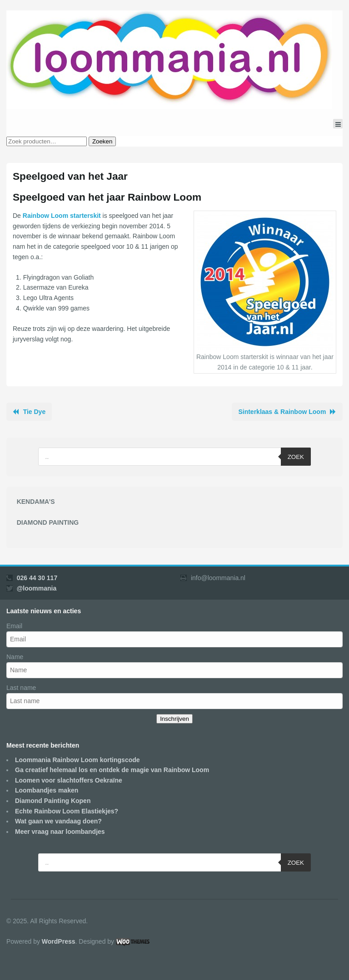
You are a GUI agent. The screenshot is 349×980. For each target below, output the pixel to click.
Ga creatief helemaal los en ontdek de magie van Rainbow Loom (112, 770)
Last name (21, 688)
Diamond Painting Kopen (53, 801)
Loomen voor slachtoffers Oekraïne (69, 780)
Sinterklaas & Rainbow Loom (282, 412)
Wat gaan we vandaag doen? (58, 821)
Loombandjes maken (47, 790)
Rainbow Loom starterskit (62, 216)
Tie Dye (35, 412)
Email (14, 626)
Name (15, 657)
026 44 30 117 (37, 578)
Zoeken (102, 141)
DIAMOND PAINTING (48, 522)
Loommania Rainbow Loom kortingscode (77, 760)
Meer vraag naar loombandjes (60, 832)
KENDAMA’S (36, 502)
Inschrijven (174, 719)
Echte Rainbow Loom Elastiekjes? (67, 811)
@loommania (37, 588)
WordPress (59, 941)
